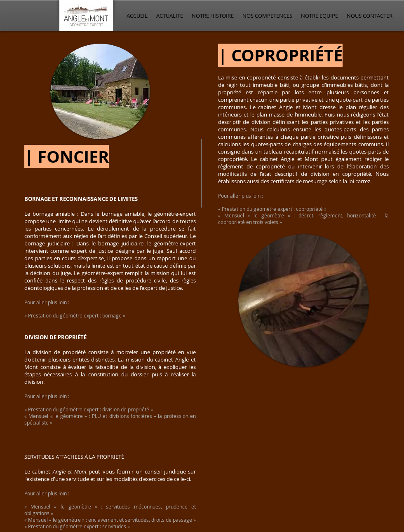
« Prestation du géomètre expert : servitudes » (77, 526)
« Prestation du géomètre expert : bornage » (75, 315)
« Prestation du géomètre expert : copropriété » (272, 209)
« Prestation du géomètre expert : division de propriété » (89, 409)
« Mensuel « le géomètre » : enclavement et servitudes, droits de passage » (110, 520)
